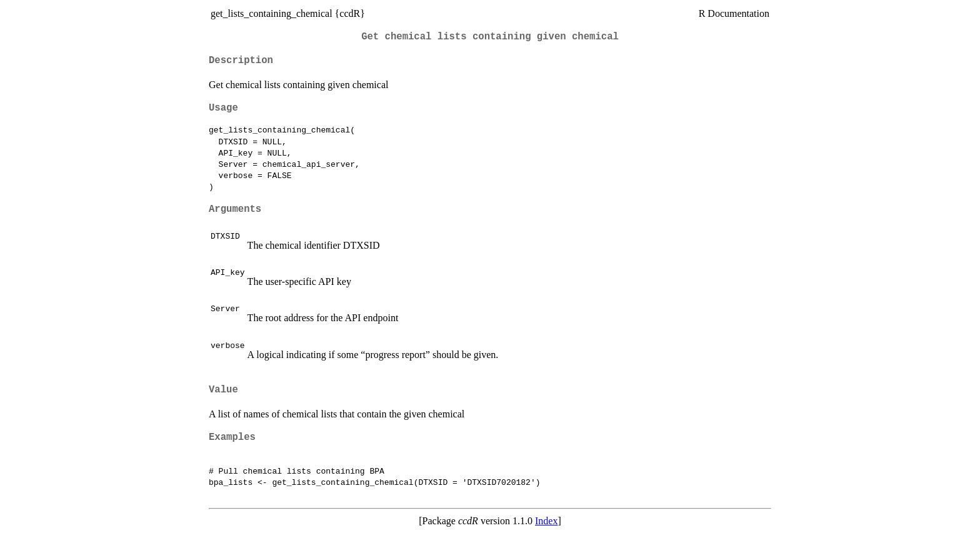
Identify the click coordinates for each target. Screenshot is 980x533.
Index (546, 521)
